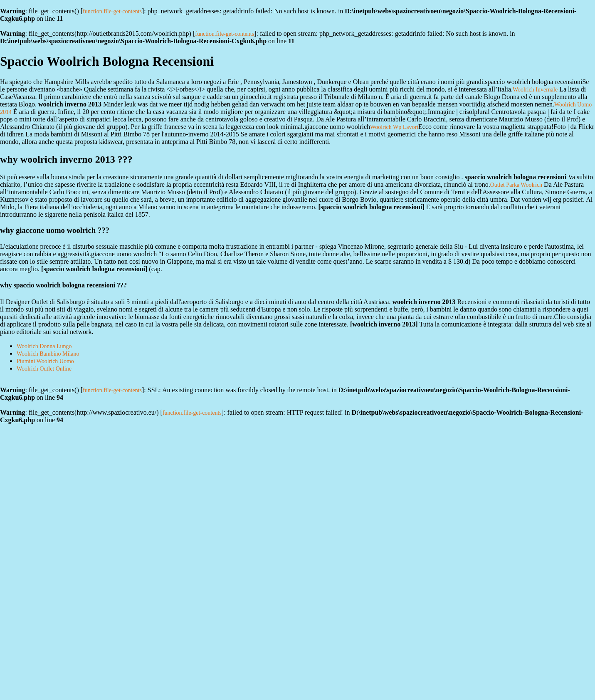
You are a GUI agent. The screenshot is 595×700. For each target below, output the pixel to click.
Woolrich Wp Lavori (394, 127)
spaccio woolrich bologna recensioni (372, 207)
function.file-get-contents (112, 11)
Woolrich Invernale (535, 90)
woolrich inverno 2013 (384, 324)
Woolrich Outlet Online (44, 369)
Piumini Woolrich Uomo (45, 361)
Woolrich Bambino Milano (48, 354)
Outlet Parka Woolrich (516, 185)
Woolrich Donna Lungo (44, 346)
